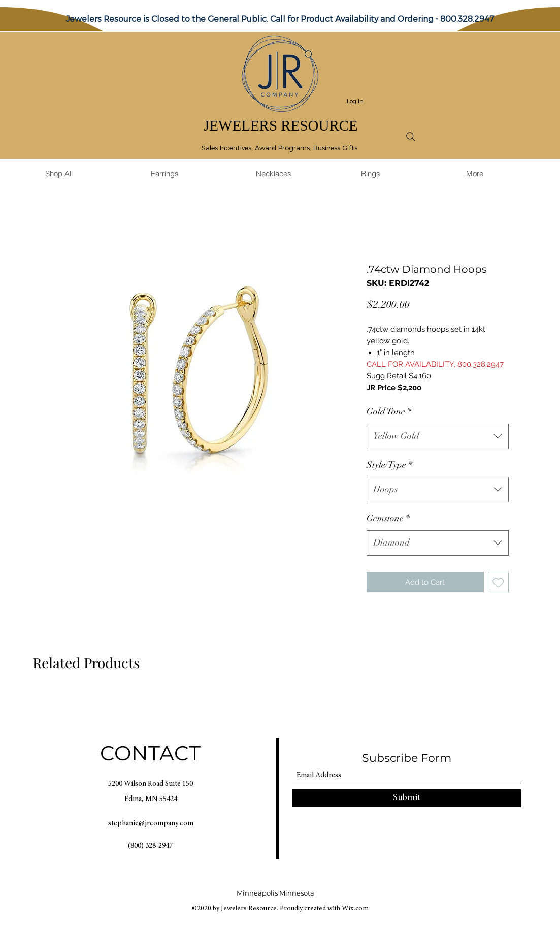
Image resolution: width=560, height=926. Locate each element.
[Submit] (407, 798)
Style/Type (389, 465)
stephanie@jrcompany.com (151, 824)
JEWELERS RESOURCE (281, 125)
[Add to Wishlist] (498, 582)
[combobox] (438, 436)
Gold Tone (389, 411)
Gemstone (388, 518)
